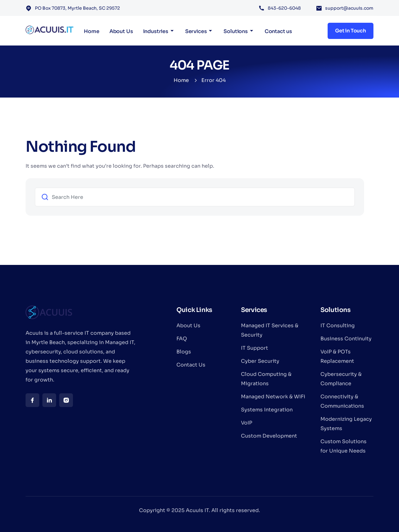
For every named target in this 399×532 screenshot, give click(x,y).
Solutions (236, 31)
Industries (156, 31)
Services (196, 31)
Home (91, 31)
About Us (121, 31)
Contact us (278, 31)
